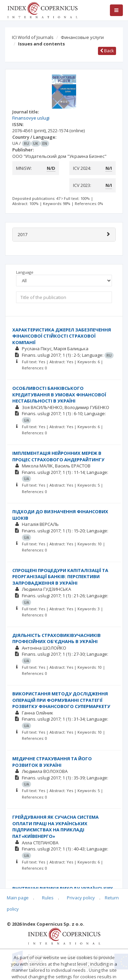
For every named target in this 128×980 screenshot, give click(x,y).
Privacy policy (81, 898)
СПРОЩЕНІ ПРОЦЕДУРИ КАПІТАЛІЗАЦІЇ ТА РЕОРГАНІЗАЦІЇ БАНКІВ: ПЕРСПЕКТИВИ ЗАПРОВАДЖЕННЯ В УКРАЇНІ (60, 577)
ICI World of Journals (33, 37)
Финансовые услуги (82, 37)
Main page (18, 898)
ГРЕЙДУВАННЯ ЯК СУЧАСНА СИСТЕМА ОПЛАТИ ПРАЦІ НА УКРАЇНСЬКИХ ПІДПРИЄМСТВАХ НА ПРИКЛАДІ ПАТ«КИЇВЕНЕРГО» (55, 827)
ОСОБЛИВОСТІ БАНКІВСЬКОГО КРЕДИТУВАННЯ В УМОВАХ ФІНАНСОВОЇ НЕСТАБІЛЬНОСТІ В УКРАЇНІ (59, 394)
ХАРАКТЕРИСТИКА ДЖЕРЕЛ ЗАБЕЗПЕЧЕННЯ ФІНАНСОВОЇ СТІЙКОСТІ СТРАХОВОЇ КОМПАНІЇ (62, 336)
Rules (48, 898)
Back (107, 51)
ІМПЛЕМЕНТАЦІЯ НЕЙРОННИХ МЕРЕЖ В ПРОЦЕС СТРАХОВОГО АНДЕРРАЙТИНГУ (58, 456)
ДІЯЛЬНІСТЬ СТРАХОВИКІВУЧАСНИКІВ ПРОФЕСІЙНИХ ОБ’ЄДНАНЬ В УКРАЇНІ (56, 638)
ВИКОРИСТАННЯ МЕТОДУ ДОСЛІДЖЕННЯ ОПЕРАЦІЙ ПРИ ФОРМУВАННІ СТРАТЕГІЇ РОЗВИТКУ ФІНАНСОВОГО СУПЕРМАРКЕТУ (61, 700)
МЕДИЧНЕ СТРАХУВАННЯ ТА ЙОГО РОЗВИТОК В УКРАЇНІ (52, 762)
